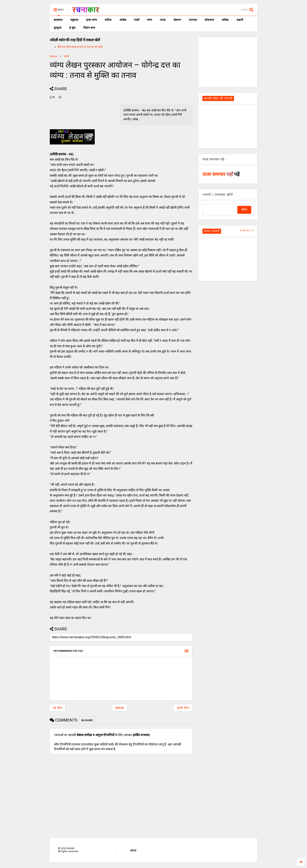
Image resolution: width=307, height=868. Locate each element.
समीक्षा (225, 20)
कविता (108, 20)
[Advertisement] (228, 62)
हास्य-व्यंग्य (92, 20)
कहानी (240, 20)
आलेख (123, 20)
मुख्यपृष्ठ (120, 708)
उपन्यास (193, 20)
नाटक (163, 20)
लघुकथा (74, 20)
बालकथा (58, 20)
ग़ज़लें (137, 20)
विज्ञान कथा (89, 28)
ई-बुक (72, 28)
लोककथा (209, 20)
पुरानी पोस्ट (183, 708)
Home (53, 56)
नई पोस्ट (57, 708)
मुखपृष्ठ (133, 850)
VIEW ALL (247, 230)
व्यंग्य (149, 20)
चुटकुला (58, 28)
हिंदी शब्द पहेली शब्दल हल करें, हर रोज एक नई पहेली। (80, 47)
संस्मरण (177, 20)
